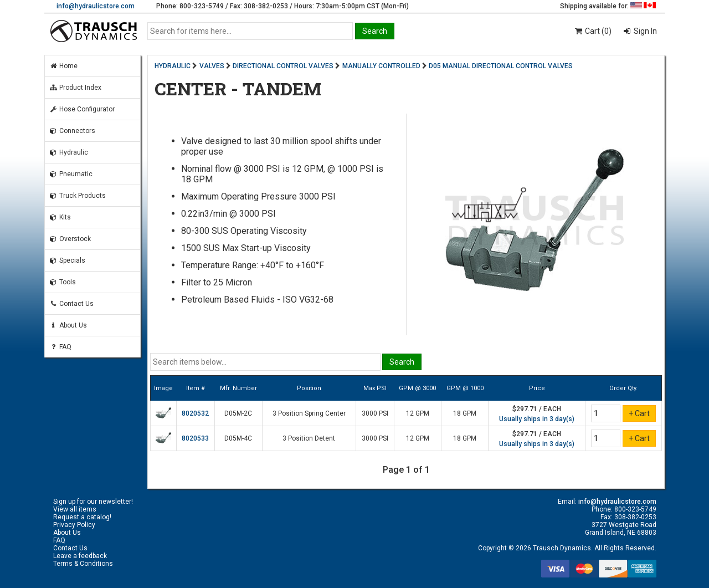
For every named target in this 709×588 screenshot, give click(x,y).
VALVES (212, 66)
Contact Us (71, 304)
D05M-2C (238, 413)
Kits (60, 217)
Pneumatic (71, 174)
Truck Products (78, 196)
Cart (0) (592, 31)
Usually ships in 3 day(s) (537, 419)
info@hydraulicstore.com (96, 6)
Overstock (70, 239)
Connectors (72, 131)
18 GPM (465, 413)
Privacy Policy (74, 525)
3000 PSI (375, 413)
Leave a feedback (80, 556)
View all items (75, 509)
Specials (67, 260)
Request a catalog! (82, 517)
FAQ (60, 347)
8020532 (195, 413)
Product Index (75, 88)
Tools (63, 282)
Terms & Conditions (83, 564)
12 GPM (418, 413)
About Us (68, 325)
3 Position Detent (309, 438)
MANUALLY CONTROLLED (381, 66)
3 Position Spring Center (309, 413)
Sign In (644, 31)
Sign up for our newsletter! (93, 502)
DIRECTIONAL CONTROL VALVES (283, 66)
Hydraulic (69, 152)
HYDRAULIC (173, 66)
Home (63, 66)
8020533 (195, 438)
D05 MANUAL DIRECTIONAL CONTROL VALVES (501, 66)
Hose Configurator (82, 109)
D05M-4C (238, 438)
